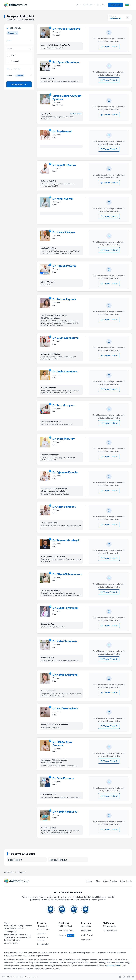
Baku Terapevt (15, 860)
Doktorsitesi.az (110, 926)
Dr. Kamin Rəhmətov (65, 812)
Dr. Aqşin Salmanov (64, 507)
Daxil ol (101, 5)
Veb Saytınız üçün (66, 931)
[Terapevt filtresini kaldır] (16, 33)
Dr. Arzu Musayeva (64, 405)
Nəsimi (60, 105)
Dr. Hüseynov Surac (64, 266)
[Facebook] (120, 977)
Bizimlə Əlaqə (87, 931)
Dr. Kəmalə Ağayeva (65, 675)
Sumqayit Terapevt (58, 860)
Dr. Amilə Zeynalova (65, 371)
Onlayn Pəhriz (126, 881)
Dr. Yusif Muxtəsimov (65, 708)
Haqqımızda (86, 926)
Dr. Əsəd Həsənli (62, 131)
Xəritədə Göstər (76, 114)
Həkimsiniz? (115, 5)
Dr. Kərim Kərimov (64, 232)
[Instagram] (129, 977)
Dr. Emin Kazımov (63, 778)
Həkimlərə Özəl (65, 926)
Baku (55, 68)
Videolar (89, 881)
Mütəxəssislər (43, 926)
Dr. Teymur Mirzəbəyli (66, 540)
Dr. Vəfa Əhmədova (65, 641)
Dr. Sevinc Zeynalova (65, 338)
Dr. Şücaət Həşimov (64, 165)
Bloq (79, 5)
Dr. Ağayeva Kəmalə (65, 472)
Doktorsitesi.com (110, 931)
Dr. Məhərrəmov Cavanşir (62, 744)
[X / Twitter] (124, 977)
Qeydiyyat (89, 5)
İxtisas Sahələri (44, 930)
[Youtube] (133, 977)
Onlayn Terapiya (110, 881)
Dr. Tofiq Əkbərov (64, 439)
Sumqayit (56, 35)
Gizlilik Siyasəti (87, 935)
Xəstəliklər (42, 934)
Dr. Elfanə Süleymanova (67, 574)
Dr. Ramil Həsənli (62, 199)
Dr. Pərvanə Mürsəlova (66, 29)
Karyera (67, 935)
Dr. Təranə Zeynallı (64, 299)
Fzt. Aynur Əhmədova (66, 62)
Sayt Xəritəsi (87, 940)
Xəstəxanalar (43, 944)
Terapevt (21, 872)
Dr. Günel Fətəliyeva (65, 608)
